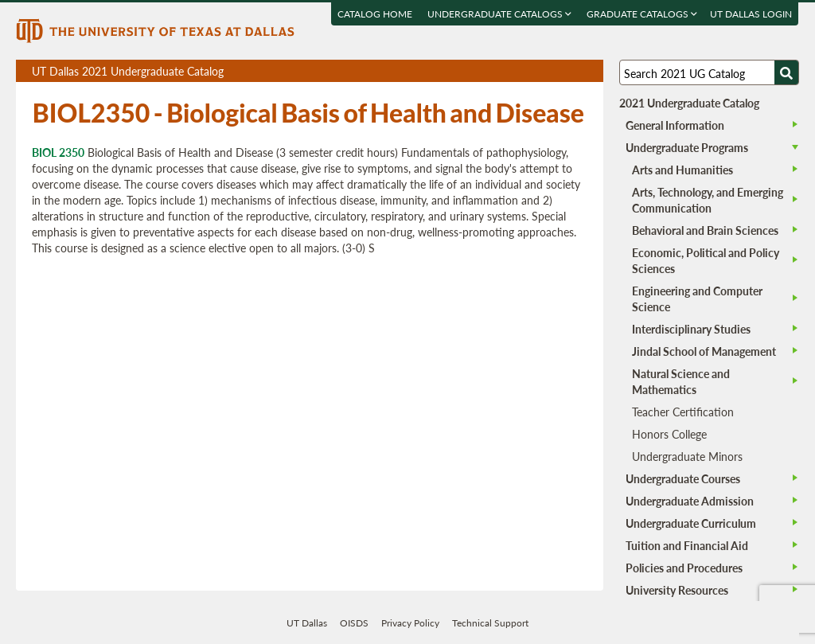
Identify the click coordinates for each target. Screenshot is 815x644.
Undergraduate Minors (687, 456)
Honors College (669, 434)
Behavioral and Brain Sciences (705, 230)
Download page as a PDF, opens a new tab (534, 71)
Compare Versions (589, 71)
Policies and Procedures (684, 568)
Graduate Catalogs (643, 14)
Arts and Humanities (682, 170)
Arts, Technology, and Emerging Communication (708, 200)
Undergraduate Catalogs (500, 14)
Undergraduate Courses (683, 478)
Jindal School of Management (704, 351)
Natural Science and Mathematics (681, 381)
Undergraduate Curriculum (691, 523)
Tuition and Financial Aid (687, 545)
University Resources (677, 590)
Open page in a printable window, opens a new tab (570, 71)
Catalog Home (376, 14)
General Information (675, 125)
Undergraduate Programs (687, 147)
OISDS (354, 623)
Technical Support (490, 623)
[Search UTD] (786, 72)
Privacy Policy (410, 623)
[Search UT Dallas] (709, 72)
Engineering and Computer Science (697, 299)
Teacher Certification (683, 412)
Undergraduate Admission (690, 501)
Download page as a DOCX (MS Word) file (552, 71)
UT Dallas (307, 623)
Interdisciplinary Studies (691, 329)
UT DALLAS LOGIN (752, 14)
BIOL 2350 (58, 152)
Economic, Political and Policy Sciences (706, 260)
